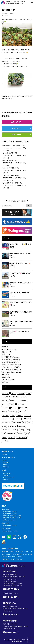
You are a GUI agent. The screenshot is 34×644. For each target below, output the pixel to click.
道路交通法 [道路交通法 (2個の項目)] (15, 430)
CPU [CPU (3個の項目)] (4, 426)
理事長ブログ (7, 352)
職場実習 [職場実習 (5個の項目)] (5, 415)
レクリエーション (8, 380)
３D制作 (5, 347)
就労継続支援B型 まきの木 (10, 514)
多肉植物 (6, 16)
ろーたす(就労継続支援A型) (11, 362)
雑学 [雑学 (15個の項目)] (12, 401)
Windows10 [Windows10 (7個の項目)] (24, 408)
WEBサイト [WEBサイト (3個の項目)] (28, 419)
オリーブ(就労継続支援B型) (11, 370)
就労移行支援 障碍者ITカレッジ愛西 (12, 516)
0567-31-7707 (9, 170)
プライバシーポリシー (8, 477)
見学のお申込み (16, 122)
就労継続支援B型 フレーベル (10, 531)
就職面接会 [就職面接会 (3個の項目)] (6, 430)
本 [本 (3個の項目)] (24, 423)
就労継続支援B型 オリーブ (10, 526)
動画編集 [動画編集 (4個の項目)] (19, 415)
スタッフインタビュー (9, 349)
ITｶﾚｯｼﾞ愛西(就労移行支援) (11, 357)
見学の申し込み (7, 473)
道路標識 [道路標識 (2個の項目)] (21, 434)
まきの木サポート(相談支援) (11, 367)
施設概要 (5, 454)
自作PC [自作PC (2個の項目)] (5, 441)
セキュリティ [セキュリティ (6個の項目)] (13, 412)
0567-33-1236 (9, 148)
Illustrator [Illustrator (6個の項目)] (22, 412)
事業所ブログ (6, 467)
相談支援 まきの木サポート (10, 520)
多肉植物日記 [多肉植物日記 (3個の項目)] (6, 423)
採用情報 (5, 465)
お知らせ (6, 354)
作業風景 (6, 377)
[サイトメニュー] (32, 2)
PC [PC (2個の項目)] (28, 434)
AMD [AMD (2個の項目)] (4, 437)
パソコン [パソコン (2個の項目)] (12, 437)
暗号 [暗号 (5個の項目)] (12, 415)
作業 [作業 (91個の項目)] (13, 393)
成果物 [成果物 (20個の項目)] (15, 397)
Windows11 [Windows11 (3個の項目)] (22, 426)
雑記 (13, 13)
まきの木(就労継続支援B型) (11, 365)
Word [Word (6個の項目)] (4, 412)
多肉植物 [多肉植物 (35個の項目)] (21, 393)
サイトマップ (6, 480)
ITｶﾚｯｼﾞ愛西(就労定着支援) (11, 359)
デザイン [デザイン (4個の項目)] (28, 415)
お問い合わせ (16, 128)
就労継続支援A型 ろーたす (10, 511)
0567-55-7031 (9, 178)
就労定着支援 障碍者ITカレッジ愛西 (12, 518)
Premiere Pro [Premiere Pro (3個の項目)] (17, 423)
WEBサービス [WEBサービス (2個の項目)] (11, 434)
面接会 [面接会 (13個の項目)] (5, 404)
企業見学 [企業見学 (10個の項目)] (6, 408)
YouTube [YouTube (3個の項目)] (19, 419)
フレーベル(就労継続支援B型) (12, 372)
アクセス (5, 460)
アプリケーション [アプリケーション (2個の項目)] (22, 437)
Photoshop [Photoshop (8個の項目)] (14, 408)
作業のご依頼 (16, 135)
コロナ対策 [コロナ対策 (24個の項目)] (6, 397)
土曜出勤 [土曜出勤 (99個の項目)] (6, 393)
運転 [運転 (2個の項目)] (23, 430)
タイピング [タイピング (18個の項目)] (24, 397)
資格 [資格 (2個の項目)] (29, 430)
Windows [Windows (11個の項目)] (20, 404)
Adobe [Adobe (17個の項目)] (5, 401)
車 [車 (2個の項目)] (4, 434)
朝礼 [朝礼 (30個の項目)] (29, 393)
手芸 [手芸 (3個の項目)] (30, 423)
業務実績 (6, 375)
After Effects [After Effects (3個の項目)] (12, 426)
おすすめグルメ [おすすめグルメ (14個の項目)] (21, 401)
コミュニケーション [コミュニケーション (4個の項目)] (8, 419)
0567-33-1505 (9, 185)
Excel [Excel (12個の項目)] (12, 404)
